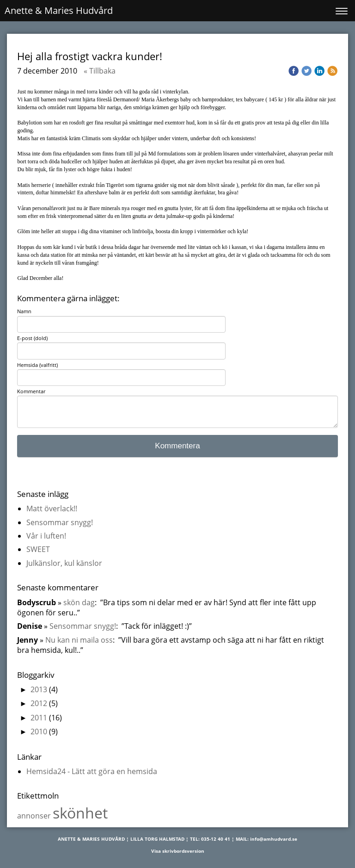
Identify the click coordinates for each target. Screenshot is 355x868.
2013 (39, 689)
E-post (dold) (32, 338)
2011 (39, 718)
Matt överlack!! (52, 508)
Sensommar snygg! (60, 522)
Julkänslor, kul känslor (64, 563)
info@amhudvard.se (274, 839)
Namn (24, 311)
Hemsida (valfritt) (37, 365)
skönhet (80, 813)
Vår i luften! (46, 536)
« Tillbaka (100, 71)
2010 (39, 732)
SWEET (38, 549)
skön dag (79, 602)
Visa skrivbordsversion (178, 851)
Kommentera (177, 446)
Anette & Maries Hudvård (59, 10)
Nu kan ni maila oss (79, 640)
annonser (35, 816)
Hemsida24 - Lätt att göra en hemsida (92, 771)
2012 (39, 703)
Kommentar (31, 391)
